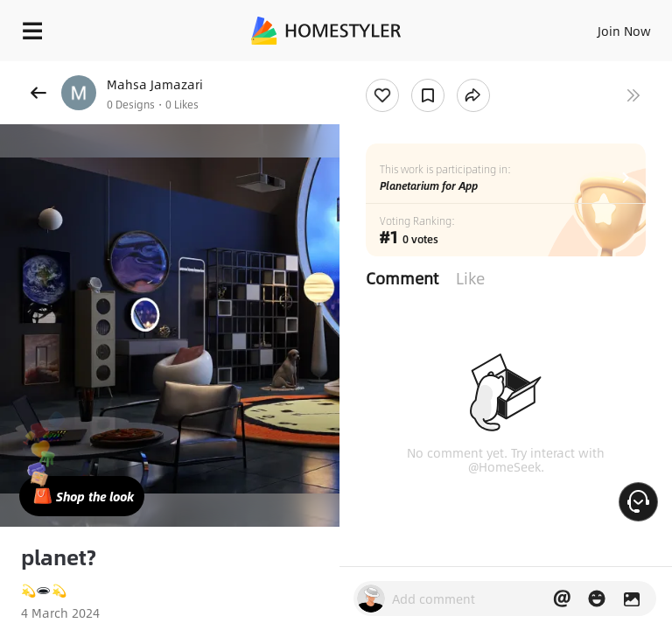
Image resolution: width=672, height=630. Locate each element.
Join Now (624, 31)
